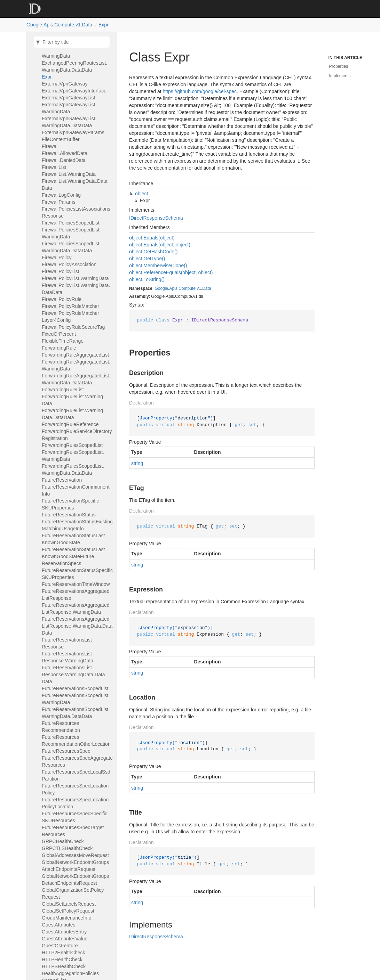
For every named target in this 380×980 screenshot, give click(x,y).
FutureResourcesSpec (66, 751)
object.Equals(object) (152, 238)
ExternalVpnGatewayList (68, 98)
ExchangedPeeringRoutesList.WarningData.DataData (74, 66)
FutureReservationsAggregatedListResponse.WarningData (76, 609)
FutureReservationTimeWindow (76, 584)
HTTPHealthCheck (62, 959)
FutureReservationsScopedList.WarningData (76, 699)
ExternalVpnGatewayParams (73, 132)
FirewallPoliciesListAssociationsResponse (76, 212)
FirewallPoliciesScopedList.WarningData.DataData (71, 247)
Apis (173, 288)
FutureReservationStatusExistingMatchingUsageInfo (77, 525)
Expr (104, 25)
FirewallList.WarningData (69, 174)
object (141, 194)
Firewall (50, 146)
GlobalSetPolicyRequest (68, 911)
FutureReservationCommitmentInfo (76, 490)
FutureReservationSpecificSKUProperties (70, 504)
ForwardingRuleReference (70, 424)
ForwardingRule (59, 348)
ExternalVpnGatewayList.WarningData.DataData (69, 122)
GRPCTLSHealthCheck (67, 848)
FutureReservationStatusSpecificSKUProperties (77, 574)
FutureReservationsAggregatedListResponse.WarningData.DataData (77, 626)
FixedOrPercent (59, 334)
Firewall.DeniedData (64, 160)
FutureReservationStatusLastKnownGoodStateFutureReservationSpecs (73, 556)
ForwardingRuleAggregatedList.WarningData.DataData (76, 379)
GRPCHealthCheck (63, 841)
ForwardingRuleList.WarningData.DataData (72, 414)
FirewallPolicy (57, 258)
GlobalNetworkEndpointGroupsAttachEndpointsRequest (75, 866)
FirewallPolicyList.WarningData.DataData (76, 289)
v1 (199, 288)
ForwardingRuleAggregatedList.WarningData (76, 365)
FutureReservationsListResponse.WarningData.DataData (73, 675)
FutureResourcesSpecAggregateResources (77, 761)
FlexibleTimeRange (63, 341)
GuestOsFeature (60, 946)
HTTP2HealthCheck (64, 953)
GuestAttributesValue (65, 939)
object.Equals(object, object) (160, 245)
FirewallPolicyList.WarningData (75, 278)
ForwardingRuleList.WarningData (72, 400)
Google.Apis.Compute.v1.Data (59, 25)
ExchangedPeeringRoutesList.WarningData (74, 52)
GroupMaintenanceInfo (66, 918)
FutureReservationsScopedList (75, 688)
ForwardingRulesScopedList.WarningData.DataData (73, 469)
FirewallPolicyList (60, 271)
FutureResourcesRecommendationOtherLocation (76, 741)
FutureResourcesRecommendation (61, 727)
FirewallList (54, 167)
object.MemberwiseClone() (158, 266)
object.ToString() (147, 279)
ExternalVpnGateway (65, 84)
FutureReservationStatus (69, 515)
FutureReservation (62, 480)
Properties (339, 66)
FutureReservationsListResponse (67, 643)
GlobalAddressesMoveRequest (75, 855)
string (137, 463)
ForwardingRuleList (63, 390)
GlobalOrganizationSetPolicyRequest (73, 893)
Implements (340, 76)
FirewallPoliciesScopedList (71, 223)
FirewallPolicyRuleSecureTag (73, 327)
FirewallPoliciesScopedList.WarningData (71, 233)
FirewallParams (58, 202)
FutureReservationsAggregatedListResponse (76, 595)
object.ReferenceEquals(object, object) (171, 272)
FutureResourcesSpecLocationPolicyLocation (75, 803)
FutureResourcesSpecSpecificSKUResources (74, 817)
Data (207, 288)
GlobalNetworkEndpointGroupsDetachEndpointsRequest (75, 880)
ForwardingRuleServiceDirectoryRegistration (77, 435)
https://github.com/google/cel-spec (200, 91)
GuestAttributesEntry (64, 932)
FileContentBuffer (61, 139)
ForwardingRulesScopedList (72, 445)
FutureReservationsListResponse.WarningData (68, 657)
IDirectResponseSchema (156, 218)
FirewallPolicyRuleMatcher (70, 306)
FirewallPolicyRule (62, 299)
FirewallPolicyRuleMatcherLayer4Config (70, 317)
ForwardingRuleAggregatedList (75, 355)
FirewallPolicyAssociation (69, 264)
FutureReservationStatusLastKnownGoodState (73, 539)
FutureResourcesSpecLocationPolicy (75, 789)
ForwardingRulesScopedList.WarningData (73, 456)
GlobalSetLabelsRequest (69, 904)
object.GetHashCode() (153, 252)
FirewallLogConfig (61, 195)
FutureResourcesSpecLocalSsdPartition (76, 775)
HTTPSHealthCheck (64, 966)
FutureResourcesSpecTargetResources (73, 831)
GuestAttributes (59, 925)
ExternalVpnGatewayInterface (74, 91)
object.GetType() (147, 259)
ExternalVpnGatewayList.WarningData (69, 108)
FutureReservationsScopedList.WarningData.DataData (76, 713)
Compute (187, 288)
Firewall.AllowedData (65, 153)
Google (161, 288)
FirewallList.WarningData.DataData (75, 185)
